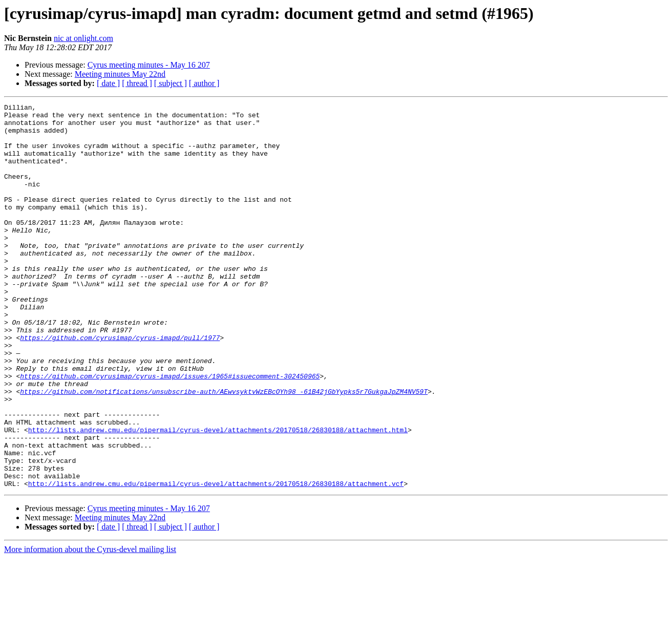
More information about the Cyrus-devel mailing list (90, 626)
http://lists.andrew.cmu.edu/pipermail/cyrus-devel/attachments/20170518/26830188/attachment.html (218, 496)
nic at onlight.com (83, 38)
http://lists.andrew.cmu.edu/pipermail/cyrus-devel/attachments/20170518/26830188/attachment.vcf (216, 560)
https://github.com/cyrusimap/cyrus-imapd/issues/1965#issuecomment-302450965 (170, 431)
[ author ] (204, 83)
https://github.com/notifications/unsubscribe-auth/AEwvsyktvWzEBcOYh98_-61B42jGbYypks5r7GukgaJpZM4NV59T (224, 450)
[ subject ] (171, 83)
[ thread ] (137, 83)
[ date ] (108, 83)
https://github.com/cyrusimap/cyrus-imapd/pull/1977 (120, 385)
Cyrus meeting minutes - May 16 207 (149, 65)
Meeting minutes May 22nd (120, 74)
